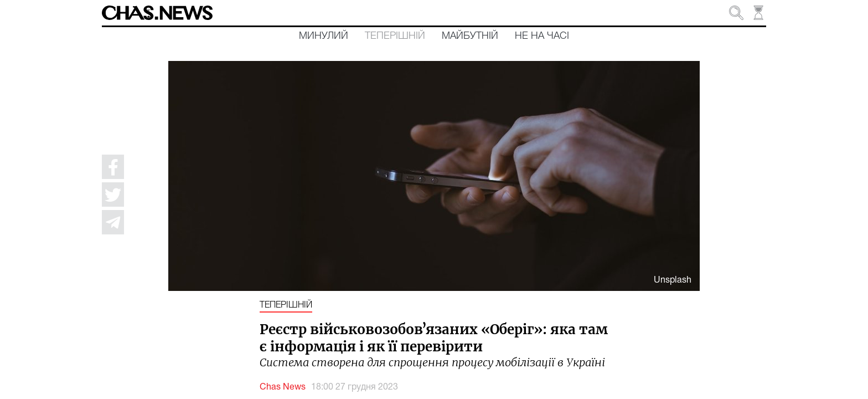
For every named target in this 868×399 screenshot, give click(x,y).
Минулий (324, 36)
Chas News (283, 387)
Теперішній (395, 36)
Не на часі (542, 36)
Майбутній (470, 36)
